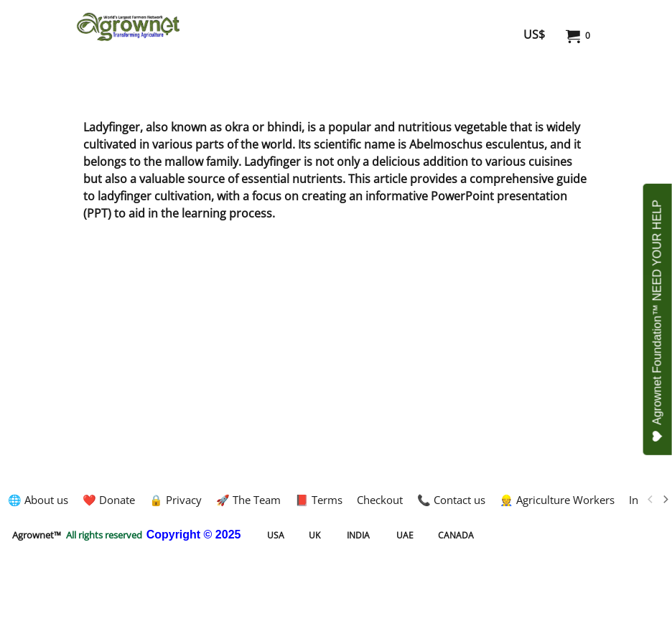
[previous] (650, 500)
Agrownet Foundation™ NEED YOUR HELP (658, 321)
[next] (665, 500)
